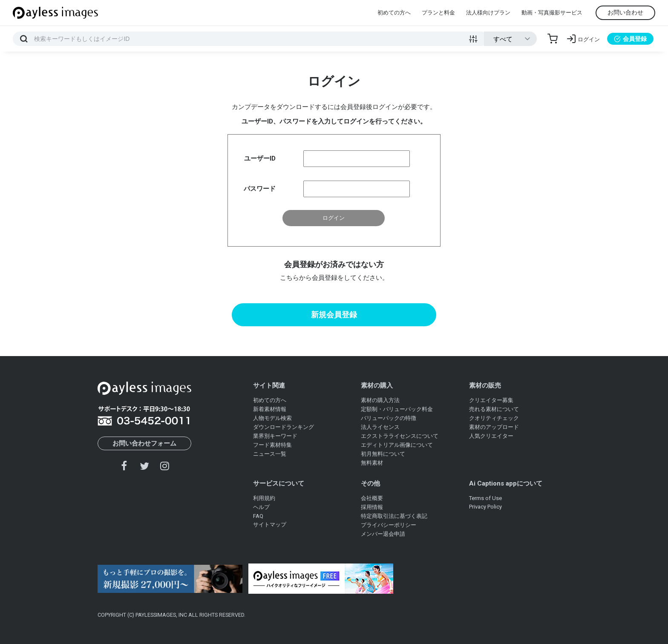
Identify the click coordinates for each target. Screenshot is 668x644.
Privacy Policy (485, 507)
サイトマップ (270, 525)
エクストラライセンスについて (400, 436)
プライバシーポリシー (389, 525)
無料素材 (372, 463)
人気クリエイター (491, 436)
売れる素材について (494, 409)
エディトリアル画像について (397, 445)
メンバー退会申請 (383, 534)
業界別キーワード (275, 436)
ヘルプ (261, 507)
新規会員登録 (334, 315)
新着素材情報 (270, 409)
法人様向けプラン (488, 13)
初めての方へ (394, 13)
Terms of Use (485, 498)
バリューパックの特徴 (389, 418)
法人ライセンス (380, 427)
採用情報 (372, 507)
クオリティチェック (494, 418)
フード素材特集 (272, 445)
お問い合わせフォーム (144, 443)
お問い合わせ (625, 12)
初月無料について (383, 454)
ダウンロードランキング (284, 427)
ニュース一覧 (270, 454)
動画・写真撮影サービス (552, 13)
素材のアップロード (494, 427)
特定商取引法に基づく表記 (394, 516)
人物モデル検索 (272, 418)
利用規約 (264, 498)
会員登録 (630, 39)
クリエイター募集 (491, 400)
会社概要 (372, 498)
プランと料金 (438, 13)
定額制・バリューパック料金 (397, 409)
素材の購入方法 (380, 400)
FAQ (258, 516)
